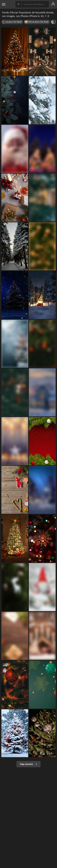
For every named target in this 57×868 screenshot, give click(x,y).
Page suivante (28, 764)
